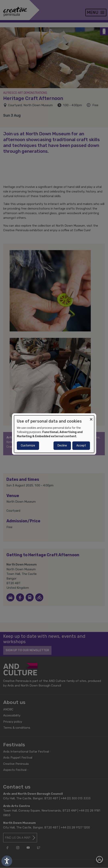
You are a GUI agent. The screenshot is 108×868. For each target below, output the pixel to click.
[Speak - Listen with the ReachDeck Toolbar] (7, 861)
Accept (81, 446)
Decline (62, 446)
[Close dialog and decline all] (91, 418)
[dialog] (54, 434)
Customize (28, 446)
